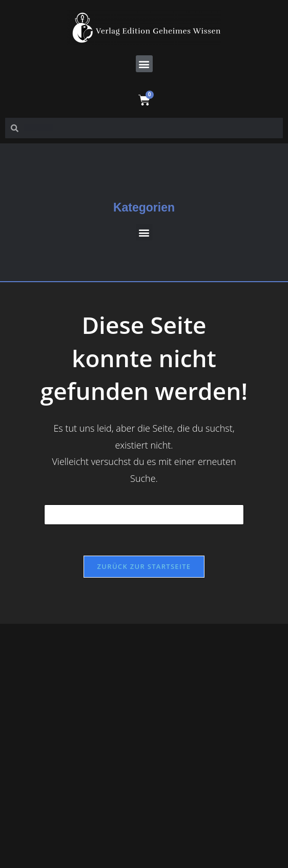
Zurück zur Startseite (144, 566)
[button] (144, 64)
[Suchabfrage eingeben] (144, 515)
